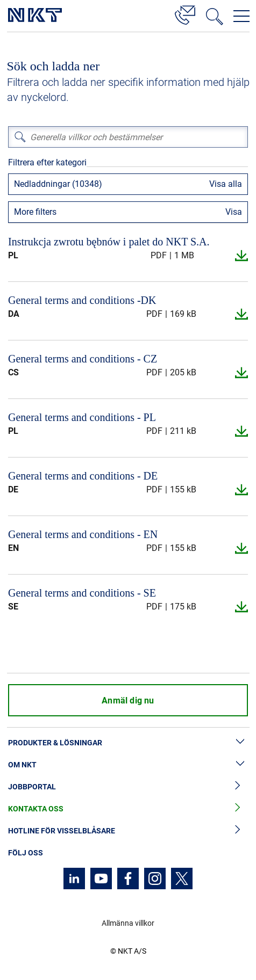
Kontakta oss (128, 809)
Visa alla (226, 184)
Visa (234, 212)
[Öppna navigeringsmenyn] (241, 16)
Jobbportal (128, 787)
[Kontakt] (185, 13)
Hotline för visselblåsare (128, 831)
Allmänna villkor (128, 923)
